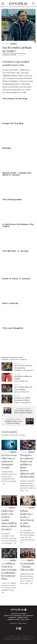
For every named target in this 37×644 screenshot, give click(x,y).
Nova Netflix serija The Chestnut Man (23, 367)
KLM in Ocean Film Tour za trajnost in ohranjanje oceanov (9, 461)
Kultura (26, 620)
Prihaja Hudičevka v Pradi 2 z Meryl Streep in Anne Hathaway (27, 518)
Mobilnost (23, 618)
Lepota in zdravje (13, 616)
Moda (24, 614)
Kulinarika (28, 616)
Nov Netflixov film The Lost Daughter (23, 388)
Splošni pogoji (16, 638)
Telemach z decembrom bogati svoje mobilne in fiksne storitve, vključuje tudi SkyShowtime (27, 466)
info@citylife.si (27, 639)
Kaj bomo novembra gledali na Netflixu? (22, 399)
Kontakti (14, 623)
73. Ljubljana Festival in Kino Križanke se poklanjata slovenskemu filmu (9, 571)
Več (4, 484)
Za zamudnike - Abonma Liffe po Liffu (27, 566)
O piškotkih (17, 639)
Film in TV (14, 44)
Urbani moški (14, 620)
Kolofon (25, 638)
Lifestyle (15, 614)
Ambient (13, 618)
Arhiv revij (23, 623)
